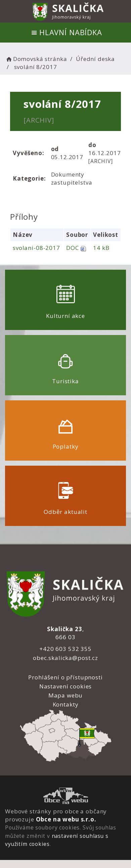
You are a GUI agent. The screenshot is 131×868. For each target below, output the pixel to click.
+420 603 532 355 (65, 649)
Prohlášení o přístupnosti (65, 677)
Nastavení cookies (65, 686)
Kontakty (66, 704)
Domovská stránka (36, 59)
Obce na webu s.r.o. (66, 819)
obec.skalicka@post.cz (65, 658)
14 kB (101, 248)
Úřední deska (95, 59)
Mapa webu (66, 695)
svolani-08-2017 (36, 248)
